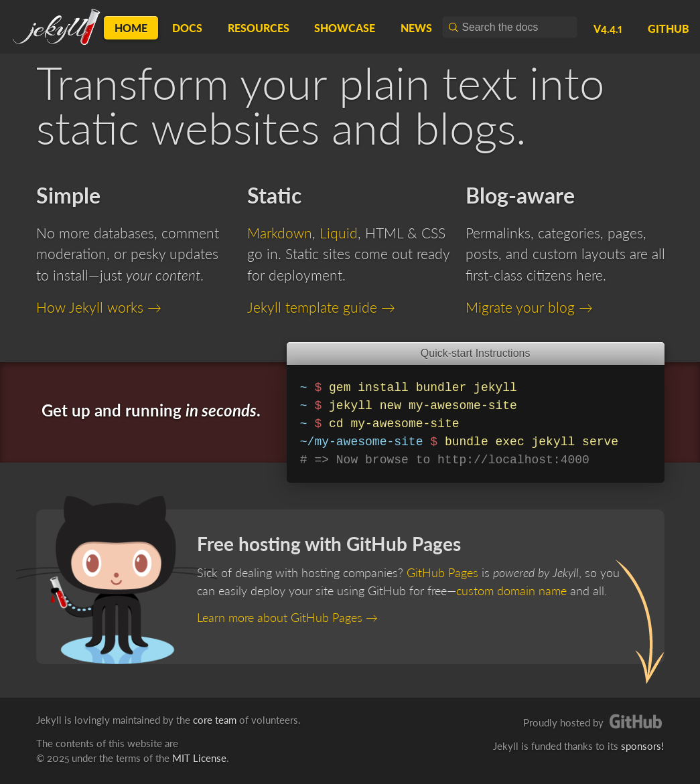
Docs (187, 28)
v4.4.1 (608, 28)
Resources (259, 28)
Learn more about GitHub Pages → (287, 617)
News (416, 28)
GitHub (669, 28)
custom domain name (511, 591)
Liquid (339, 233)
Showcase (345, 28)
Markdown (280, 233)
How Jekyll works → (99, 307)
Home (131, 28)
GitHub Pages (442, 572)
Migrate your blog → (529, 307)
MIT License (199, 758)
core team (215, 720)
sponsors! (642, 746)
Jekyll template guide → (321, 307)
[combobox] (510, 27)
